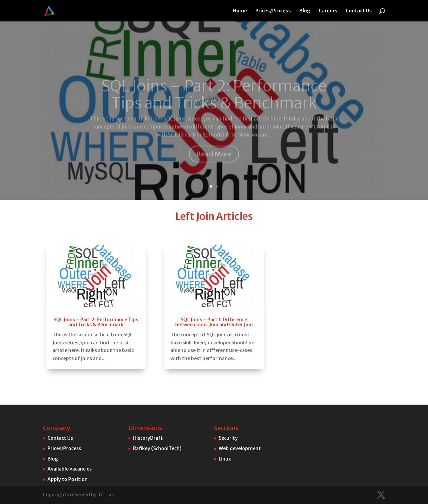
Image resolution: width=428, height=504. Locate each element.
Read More (214, 122)
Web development (240, 448)
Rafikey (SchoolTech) (157, 448)
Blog (305, 11)
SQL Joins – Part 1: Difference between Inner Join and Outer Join (214, 290)
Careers (328, 11)
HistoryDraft (148, 438)
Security (228, 438)
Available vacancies (70, 469)
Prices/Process (273, 11)
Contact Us (359, 11)
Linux (225, 459)
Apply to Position (68, 479)
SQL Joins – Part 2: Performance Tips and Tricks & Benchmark (214, 62)
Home (240, 11)
